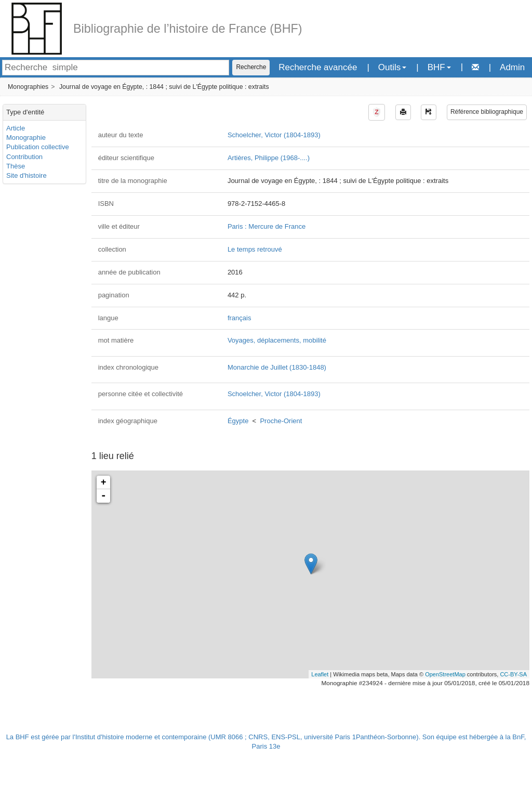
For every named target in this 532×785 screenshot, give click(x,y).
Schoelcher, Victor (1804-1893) (274, 135)
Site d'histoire (26, 175)
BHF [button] (439, 67)
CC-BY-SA (513, 674)
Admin (512, 67)
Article (16, 128)
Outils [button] (392, 67)
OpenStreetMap (445, 674)
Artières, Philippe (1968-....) (269, 158)
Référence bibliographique (487, 112)
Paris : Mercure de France (267, 226)
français (240, 318)
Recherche (251, 67)
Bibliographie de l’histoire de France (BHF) (188, 29)
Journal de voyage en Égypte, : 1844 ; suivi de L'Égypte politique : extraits (164, 87)
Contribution (24, 157)
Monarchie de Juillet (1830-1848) (277, 367)
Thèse (16, 166)
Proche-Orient (281, 421)
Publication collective (38, 147)
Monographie (26, 138)
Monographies (28, 87)
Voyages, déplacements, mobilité (277, 340)
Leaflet (320, 674)
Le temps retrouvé (255, 249)
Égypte (238, 421)
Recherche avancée (318, 67)
